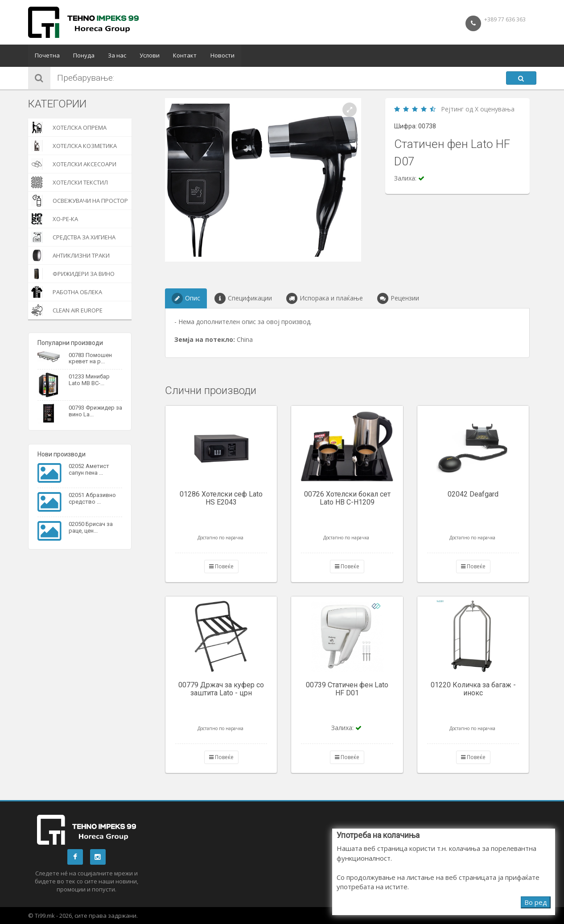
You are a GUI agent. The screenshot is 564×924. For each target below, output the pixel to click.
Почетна (47, 56)
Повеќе (221, 566)
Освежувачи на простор (80, 201)
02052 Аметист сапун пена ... (89, 469)
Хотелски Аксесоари (74, 164)
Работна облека (67, 292)
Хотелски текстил (70, 182)
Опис (186, 298)
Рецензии (398, 298)
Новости (222, 56)
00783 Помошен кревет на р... (90, 358)
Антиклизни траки (70, 255)
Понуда (84, 56)
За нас (117, 56)
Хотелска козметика (74, 146)
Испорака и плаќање (325, 298)
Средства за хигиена (73, 237)
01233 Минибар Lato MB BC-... (89, 380)
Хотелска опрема (69, 127)
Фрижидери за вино (73, 274)
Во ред (536, 902)
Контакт (185, 56)
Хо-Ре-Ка (55, 219)
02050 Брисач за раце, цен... (91, 527)
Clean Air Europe (67, 310)
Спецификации (243, 298)
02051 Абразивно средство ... (92, 498)
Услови (150, 56)
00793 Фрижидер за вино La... (95, 411)
